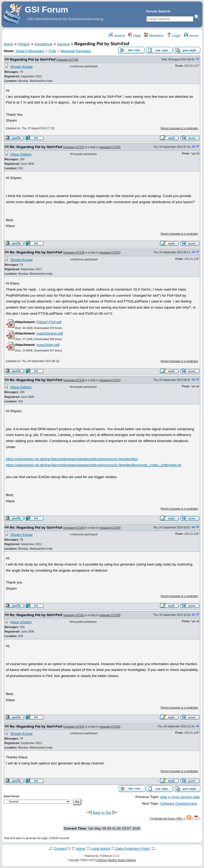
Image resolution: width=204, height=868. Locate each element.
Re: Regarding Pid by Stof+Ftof (36, 147)
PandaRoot (43, 44)
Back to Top (102, 813)
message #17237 (74, 147)
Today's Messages (30, 51)
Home (191, 36)
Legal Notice (100, 849)
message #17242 (74, 727)
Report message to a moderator (179, 128)
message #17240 (74, 528)
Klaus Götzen (21, 154)
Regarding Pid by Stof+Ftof (33, 59)
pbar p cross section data (180, 797)
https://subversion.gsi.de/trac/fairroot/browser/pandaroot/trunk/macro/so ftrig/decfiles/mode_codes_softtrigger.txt (93, 465)
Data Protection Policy (133, 849)
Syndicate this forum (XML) (167, 819)
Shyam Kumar (22, 67)
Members (154, 36)
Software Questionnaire (179, 804)
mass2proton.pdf (50, 333)
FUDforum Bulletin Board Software (116, 860)
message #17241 (74, 615)
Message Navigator (76, 51)
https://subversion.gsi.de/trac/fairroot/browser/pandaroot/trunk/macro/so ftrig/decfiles (72, 459)
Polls (52, 51)
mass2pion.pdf (48, 345)
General (63, 44)
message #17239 (74, 380)
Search (117, 36)
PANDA (24, 44)
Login (174, 36)
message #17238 (74, 253)
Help (135, 36)
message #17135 (67, 60)
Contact (60, 849)
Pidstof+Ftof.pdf (49, 322)
